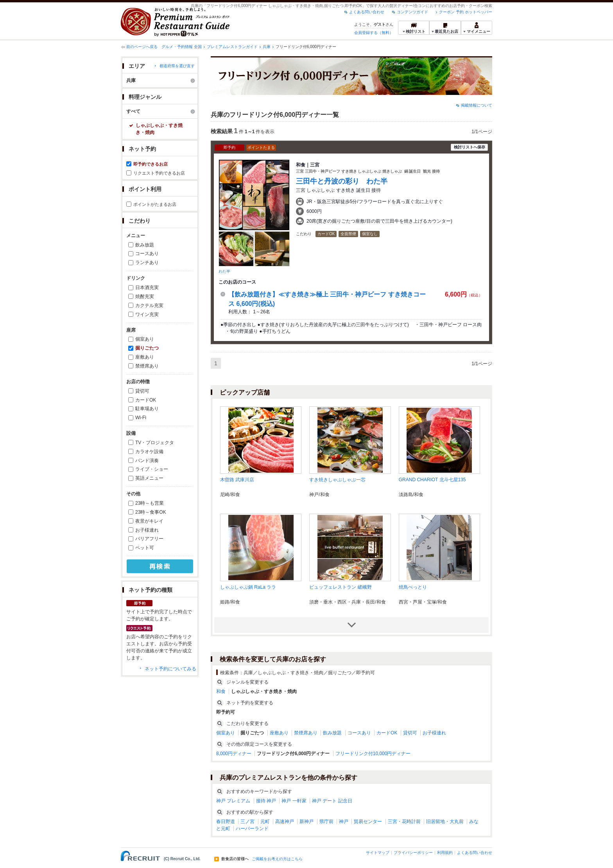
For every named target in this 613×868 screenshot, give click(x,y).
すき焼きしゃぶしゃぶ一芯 (337, 480)
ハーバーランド (252, 829)
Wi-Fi (141, 418)
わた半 (224, 271)
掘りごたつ (147, 348)
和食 (221, 691)
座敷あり (145, 357)
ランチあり (147, 263)
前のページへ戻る (142, 47)
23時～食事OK (151, 512)
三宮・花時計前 (404, 822)
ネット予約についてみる (170, 669)
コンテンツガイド (412, 12)
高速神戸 (285, 822)
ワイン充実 (147, 314)
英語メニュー (149, 478)
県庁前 (326, 822)
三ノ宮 (247, 822)
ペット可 (145, 548)
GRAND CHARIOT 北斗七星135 (432, 480)
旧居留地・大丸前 (445, 822)
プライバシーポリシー (413, 853)
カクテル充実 (149, 305)
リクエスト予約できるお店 (159, 173)
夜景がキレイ (149, 521)
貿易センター (368, 822)
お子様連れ (147, 530)
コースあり (147, 254)
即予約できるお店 (151, 164)
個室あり (145, 339)
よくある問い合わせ (367, 12)
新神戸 (306, 822)
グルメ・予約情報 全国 (182, 47)
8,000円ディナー (234, 754)
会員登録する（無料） (374, 33)
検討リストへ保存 (470, 147)
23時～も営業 (150, 503)
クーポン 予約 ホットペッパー (466, 12)
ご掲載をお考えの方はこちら (277, 859)
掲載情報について (477, 105)
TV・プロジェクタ (155, 443)
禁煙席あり (147, 366)
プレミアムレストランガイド (232, 47)
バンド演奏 (147, 461)
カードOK (146, 400)
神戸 (344, 822)
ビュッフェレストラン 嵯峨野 (340, 587)
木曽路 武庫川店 (237, 480)
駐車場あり (147, 409)
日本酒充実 (147, 288)
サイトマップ (378, 853)
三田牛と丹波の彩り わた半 (342, 181)
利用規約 (445, 853)
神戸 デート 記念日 (332, 801)
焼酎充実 (145, 296)
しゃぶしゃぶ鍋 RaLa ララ (248, 587)
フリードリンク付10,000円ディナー (373, 754)
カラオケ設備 (149, 452)
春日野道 (226, 822)
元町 (265, 822)
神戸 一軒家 (294, 801)
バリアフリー (149, 539)
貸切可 (142, 391)
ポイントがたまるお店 (155, 204)
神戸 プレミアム (233, 801)
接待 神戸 (266, 801)
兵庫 (267, 47)
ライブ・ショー (152, 469)
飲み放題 (145, 245)
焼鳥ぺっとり (413, 587)
